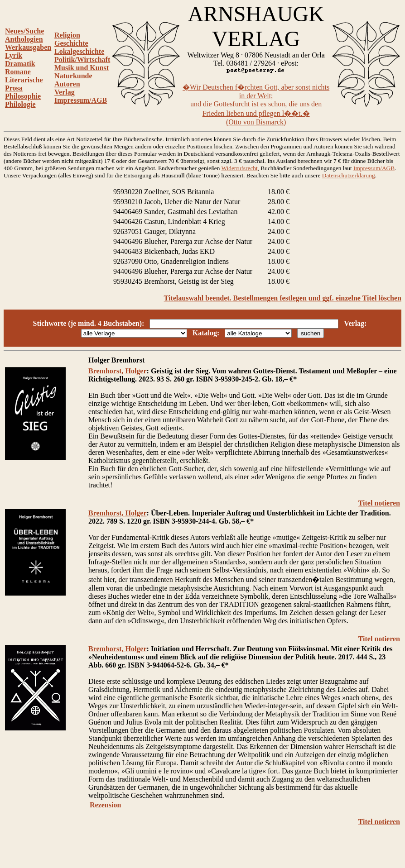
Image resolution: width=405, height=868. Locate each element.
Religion (67, 35)
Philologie (20, 104)
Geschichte (71, 43)
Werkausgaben (28, 47)
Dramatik (20, 64)
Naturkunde (73, 76)
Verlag (65, 92)
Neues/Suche (24, 31)
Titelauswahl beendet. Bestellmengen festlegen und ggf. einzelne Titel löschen (283, 298)
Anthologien (24, 39)
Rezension (105, 805)
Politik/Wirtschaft (82, 60)
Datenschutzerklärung (349, 175)
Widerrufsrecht (240, 168)
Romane (18, 72)
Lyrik (14, 55)
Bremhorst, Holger (118, 371)
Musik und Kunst (82, 68)
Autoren (67, 84)
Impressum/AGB (81, 100)
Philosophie (23, 96)
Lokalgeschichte (79, 51)
